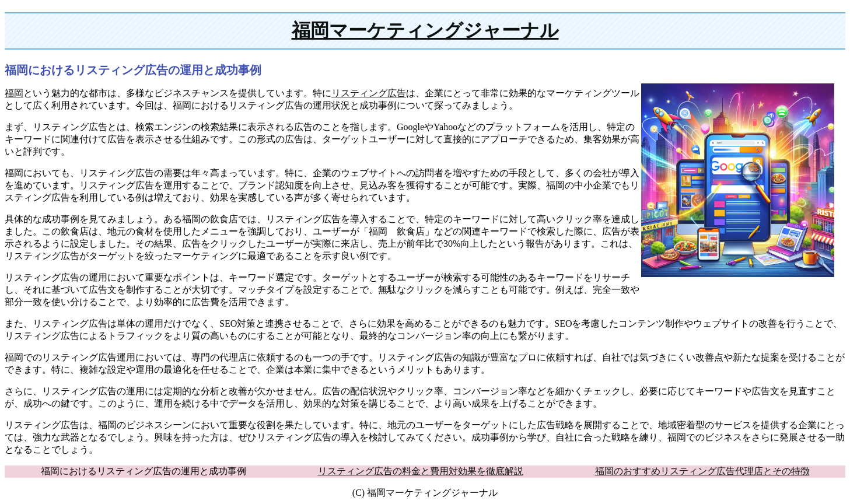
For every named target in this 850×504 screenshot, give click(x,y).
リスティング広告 (369, 93)
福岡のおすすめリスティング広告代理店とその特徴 (702, 471)
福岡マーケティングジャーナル (425, 30)
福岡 (14, 93)
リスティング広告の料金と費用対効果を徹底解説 (421, 471)
